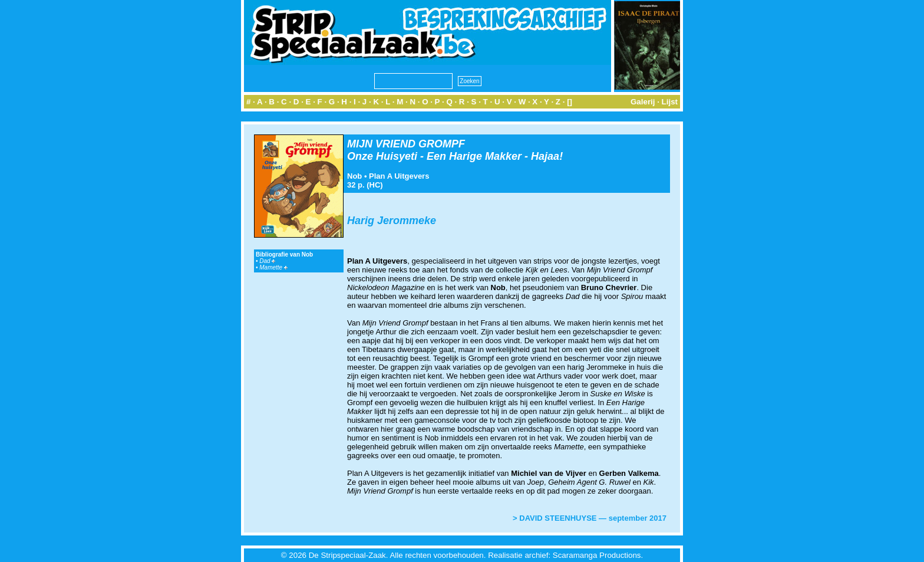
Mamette (273, 267)
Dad (267, 261)
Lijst (670, 102)
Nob (354, 176)
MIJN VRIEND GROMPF (406, 144)
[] (570, 102)
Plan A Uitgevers (399, 176)
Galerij (643, 102)
